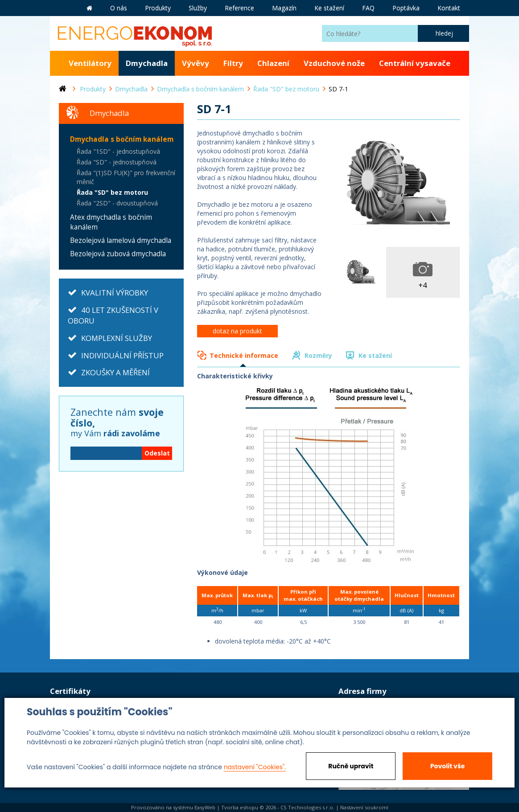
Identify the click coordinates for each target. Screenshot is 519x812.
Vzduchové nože (334, 63)
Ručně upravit (351, 766)
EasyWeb (205, 807)
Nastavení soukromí (364, 807)
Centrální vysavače (415, 63)
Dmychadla (147, 63)
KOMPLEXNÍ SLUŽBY (117, 338)
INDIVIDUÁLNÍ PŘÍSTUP (122, 355)
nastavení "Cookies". (255, 767)
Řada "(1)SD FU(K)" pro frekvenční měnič (126, 177)
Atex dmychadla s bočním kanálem (111, 222)
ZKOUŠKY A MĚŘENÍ (115, 372)
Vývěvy (196, 63)
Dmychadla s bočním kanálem (122, 139)
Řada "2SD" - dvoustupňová (117, 203)
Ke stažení (375, 355)
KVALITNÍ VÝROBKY (115, 293)
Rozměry (318, 355)
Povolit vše (447, 766)
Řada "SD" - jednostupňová (117, 162)
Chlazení (273, 63)
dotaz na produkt (237, 331)
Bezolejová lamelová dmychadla (121, 240)
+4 (423, 285)
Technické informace (244, 355)
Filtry (233, 63)
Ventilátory (90, 63)
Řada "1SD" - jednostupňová (118, 151)
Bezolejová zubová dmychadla (118, 254)
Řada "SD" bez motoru (112, 192)
